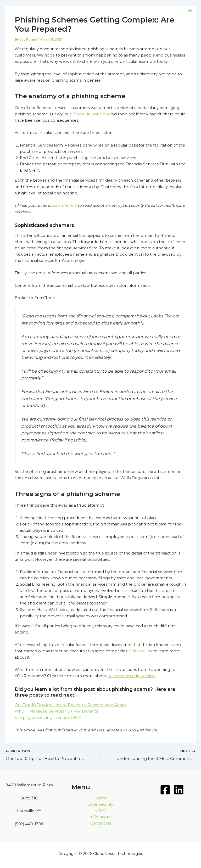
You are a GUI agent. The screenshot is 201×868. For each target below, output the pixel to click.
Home (100, 798)
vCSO (100, 811)
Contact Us (100, 823)
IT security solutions (91, 114)
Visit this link (141, 651)
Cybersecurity (100, 804)
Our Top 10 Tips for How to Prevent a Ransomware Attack (71, 705)
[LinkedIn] (179, 790)
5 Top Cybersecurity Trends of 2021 (48, 718)
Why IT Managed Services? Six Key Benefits (56, 711)
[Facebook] (165, 790)
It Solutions (100, 817)
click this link (64, 205)
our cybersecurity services (132, 676)
